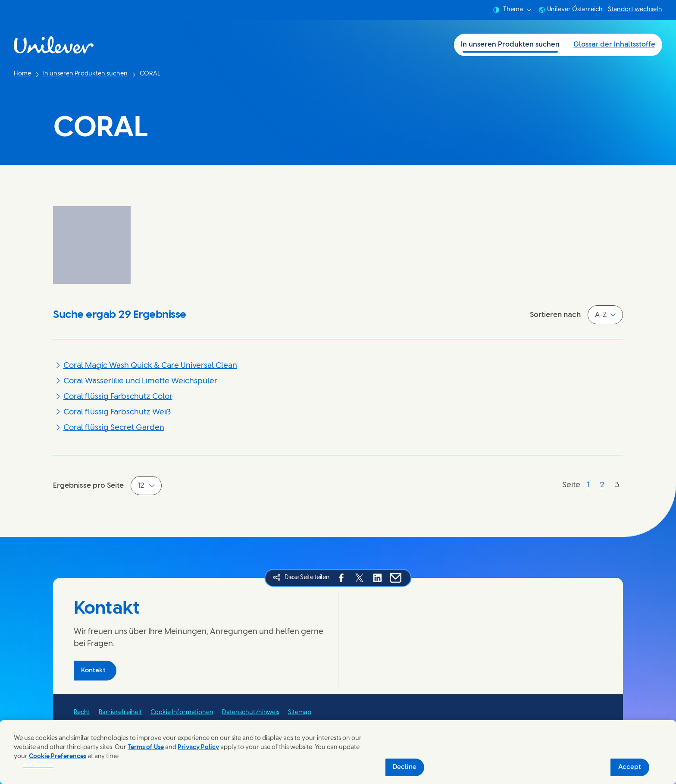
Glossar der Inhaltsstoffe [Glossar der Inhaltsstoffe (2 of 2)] (614, 45)
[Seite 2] (602, 485)
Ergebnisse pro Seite (88, 486)
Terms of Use (146, 748)
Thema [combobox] (512, 10)
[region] (338, 752)
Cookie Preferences (58, 757)
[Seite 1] (588, 485)
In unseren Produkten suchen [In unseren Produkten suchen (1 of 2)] (510, 45)
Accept (630, 767)
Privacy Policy (198, 748)
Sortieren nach (555, 315)
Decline (405, 767)
